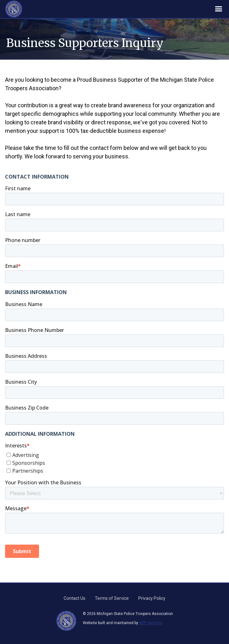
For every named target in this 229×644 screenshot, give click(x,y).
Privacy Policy (152, 598)
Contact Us (74, 598)
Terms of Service (112, 598)
